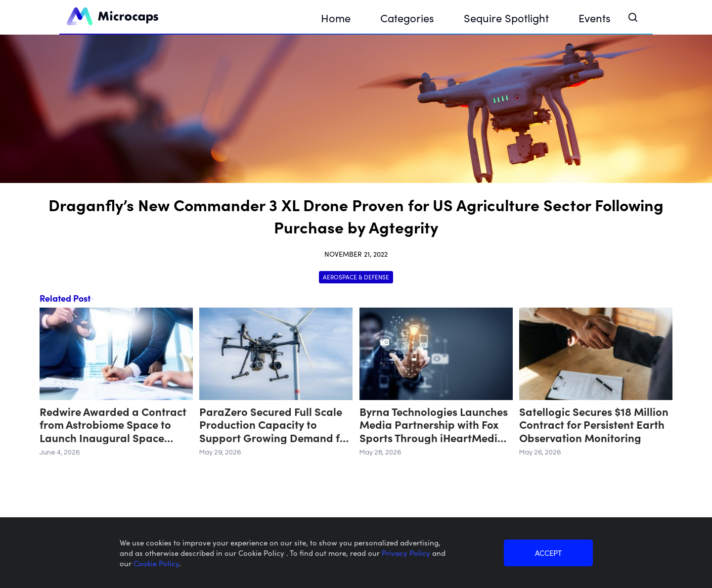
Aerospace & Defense (356, 277)
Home (336, 18)
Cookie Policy (156, 563)
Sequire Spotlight (506, 18)
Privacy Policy (407, 553)
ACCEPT (548, 553)
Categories (407, 18)
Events (595, 18)
